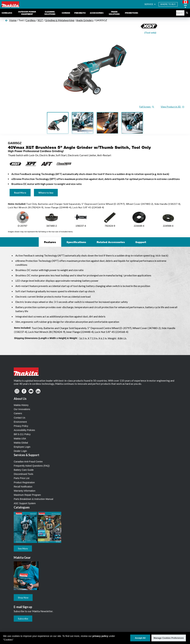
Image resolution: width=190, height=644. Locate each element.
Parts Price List (22, 478)
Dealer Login (20, 451)
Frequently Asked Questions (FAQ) (32, 466)
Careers (18, 413)
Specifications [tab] (76, 242)
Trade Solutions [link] (114, 13)
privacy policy (100, 636)
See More (23, 548)
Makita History (21, 405)
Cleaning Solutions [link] (50, 13)
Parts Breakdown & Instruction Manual (33, 499)
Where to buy (46, 193)
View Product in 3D (172, 107)
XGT (40, 20)
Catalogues (22, 507)
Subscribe (23, 619)
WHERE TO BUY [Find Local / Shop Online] (168, 4)
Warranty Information (24, 491)
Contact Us (19, 418)
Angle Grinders (85, 20)
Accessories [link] (97, 13)
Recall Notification (23, 487)
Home (13, 20)
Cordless (31, 20)
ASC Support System (25, 503)
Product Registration (24, 482)
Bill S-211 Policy (22, 434)
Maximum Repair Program (27, 495)
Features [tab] (50, 242)
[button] (185, 4)
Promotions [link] (131, 13)
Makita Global (21, 443)
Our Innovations (22, 409)
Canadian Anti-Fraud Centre (28, 462)
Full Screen (147, 107)
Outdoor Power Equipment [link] (27, 13)
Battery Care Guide (24, 470)
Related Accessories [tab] (111, 242)
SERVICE (150, 4)
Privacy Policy (21, 426)
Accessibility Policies (24, 430)
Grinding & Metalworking (60, 20)
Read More (20, 193)
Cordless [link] (7, 13)
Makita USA (20, 439)
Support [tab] (141, 242)
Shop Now (23, 598)
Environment (20, 422)
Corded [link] (66, 13)
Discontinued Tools (23, 474)
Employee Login (22, 447)
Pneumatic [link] (80, 13)
